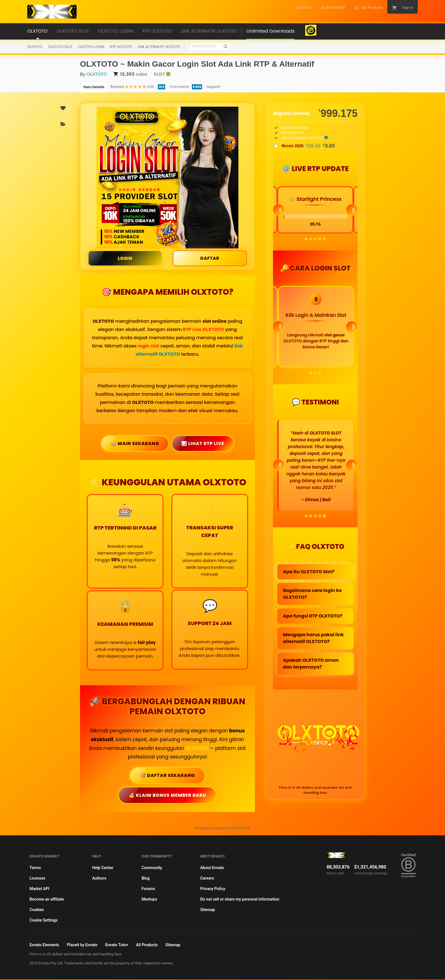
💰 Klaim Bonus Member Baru (167, 795)
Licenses (37, 879)
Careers (207, 879)
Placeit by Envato (82, 945)
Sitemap (207, 910)
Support (214, 87)
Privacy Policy (213, 889)
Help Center (103, 868)
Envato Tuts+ (117, 945)
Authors (99, 879)
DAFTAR (210, 258)
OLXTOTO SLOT (60, 47)
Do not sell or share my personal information (240, 900)
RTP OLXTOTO (121, 47)
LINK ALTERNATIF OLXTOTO (159, 47)
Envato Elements (44, 945)
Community (152, 868)
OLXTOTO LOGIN (91, 47)
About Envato (212, 868)
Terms (35, 868)
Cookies (37, 910)
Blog (146, 879)
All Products (147, 945)
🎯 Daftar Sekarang (167, 776)
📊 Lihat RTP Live (203, 443)
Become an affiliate (47, 900)
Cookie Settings (44, 921)
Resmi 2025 (308, 146)
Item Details (94, 87)
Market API (39, 889)
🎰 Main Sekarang (135, 443)
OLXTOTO (35, 47)
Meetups (149, 900)
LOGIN (125, 258)
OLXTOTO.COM (238, 829)
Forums (148, 889)
